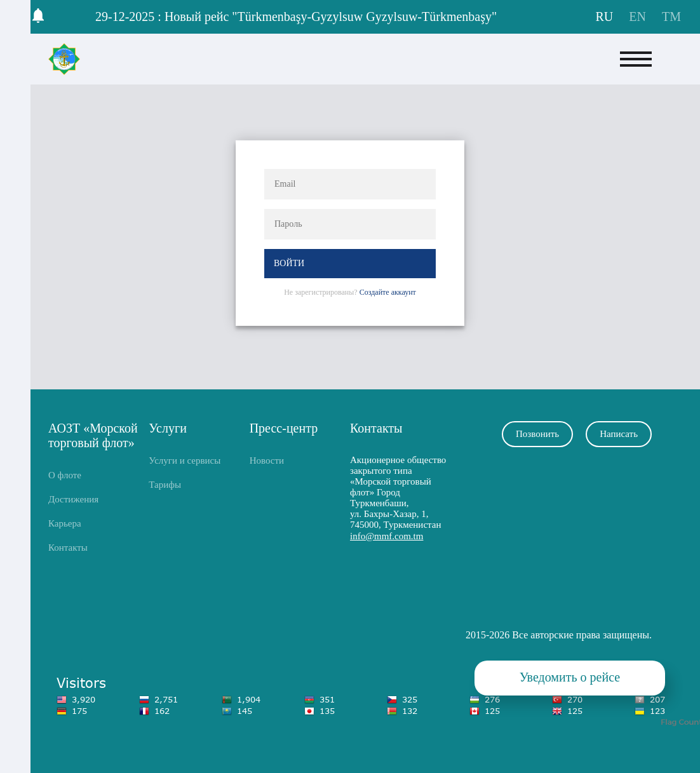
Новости (267, 460)
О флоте (65, 475)
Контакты (68, 548)
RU (606, 17)
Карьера (65, 523)
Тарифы (165, 485)
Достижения (73, 499)
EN (639, 17)
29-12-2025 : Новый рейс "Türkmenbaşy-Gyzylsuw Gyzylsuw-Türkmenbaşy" (296, 17)
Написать (619, 434)
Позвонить (537, 434)
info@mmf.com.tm (387, 536)
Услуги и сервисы (185, 460)
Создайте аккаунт (388, 292)
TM (671, 17)
